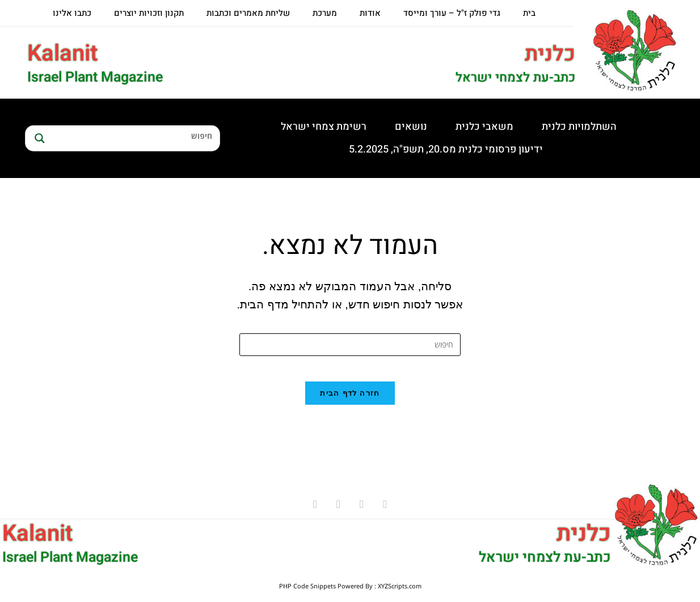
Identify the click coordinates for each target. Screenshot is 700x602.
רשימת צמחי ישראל (324, 127)
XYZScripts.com (400, 595)
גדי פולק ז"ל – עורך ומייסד (452, 13)
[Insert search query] (350, 345)
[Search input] (133, 135)
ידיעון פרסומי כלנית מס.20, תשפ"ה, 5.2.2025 (446, 149)
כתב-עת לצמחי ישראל (509, 77)
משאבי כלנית (484, 127)
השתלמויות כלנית (579, 127)
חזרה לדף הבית (350, 402)
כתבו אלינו (72, 13)
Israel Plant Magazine (95, 77)
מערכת (325, 13)
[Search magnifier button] (38, 138)
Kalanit (62, 54)
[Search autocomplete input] (133, 149)
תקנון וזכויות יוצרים (149, 13)
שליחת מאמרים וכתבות (248, 13)
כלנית (548, 54)
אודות (370, 13)
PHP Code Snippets (307, 595)
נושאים (411, 127)
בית (529, 13)
